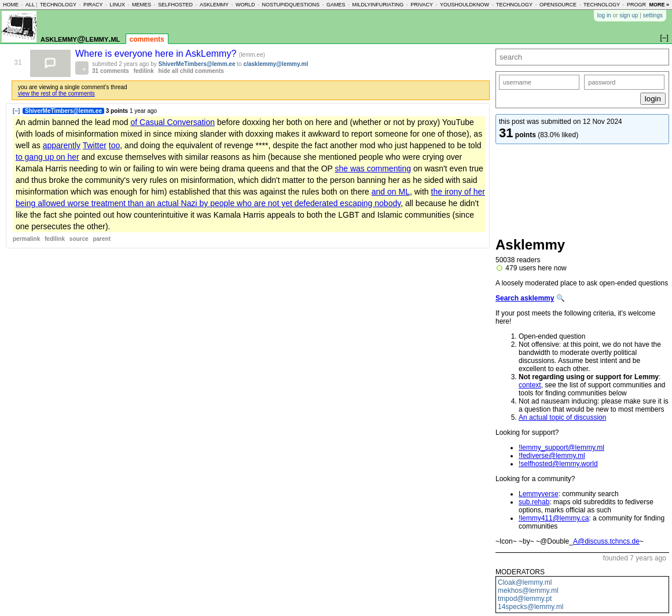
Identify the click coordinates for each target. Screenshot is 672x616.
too (114, 145)
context (530, 385)
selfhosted (175, 5)
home (11, 5)
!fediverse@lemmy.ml (552, 456)
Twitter (95, 145)
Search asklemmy (525, 298)
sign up (629, 15)
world (245, 5)
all (30, 5)
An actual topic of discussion (562, 417)
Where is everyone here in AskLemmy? (157, 54)
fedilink (144, 71)
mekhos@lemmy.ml (528, 591)
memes (142, 5)
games (336, 5)
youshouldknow (464, 5)
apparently (62, 145)
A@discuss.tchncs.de (606, 541)
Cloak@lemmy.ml (525, 582)
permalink (26, 239)
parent (102, 239)
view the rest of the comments (56, 93)
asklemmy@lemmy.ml (80, 38)
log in (604, 15)
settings (653, 15)
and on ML (391, 192)
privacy (422, 5)
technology (58, 5)
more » (659, 5)
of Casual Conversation (172, 122)
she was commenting (373, 168)
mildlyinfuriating (378, 5)
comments (147, 39)
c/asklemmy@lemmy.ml (276, 64)
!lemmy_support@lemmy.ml (561, 448)
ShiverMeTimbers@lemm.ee (197, 64)
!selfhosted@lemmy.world (558, 464)
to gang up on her (47, 157)
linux (117, 5)
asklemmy (214, 5)
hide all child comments (191, 71)
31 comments (111, 71)
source (79, 239)
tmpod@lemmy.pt (525, 599)
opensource (558, 5)
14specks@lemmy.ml (530, 607)
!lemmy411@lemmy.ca (554, 518)
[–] (16, 111)
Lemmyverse (539, 494)
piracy (93, 5)
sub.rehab (534, 502)
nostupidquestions (291, 5)
